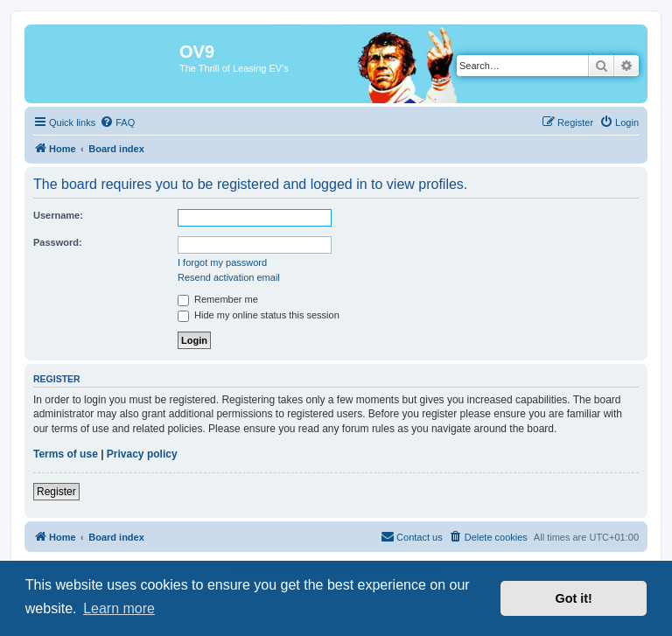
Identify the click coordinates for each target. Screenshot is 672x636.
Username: (58, 215)
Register (56, 492)
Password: (58, 242)
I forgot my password (222, 262)
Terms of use (66, 454)
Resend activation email (229, 277)
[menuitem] (117, 122)
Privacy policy (142, 454)
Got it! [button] (574, 598)
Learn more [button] (119, 608)
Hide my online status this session (259, 315)
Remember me (218, 299)
